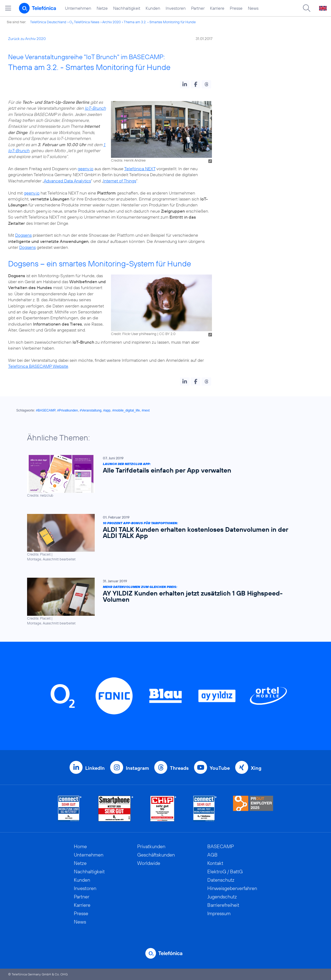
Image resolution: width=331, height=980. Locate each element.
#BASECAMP (46, 410)
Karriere (217, 8)
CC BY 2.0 (167, 334)
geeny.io (86, 169)
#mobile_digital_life (126, 410)
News (253, 8)
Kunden (153, 8)
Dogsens (23, 235)
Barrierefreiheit (223, 905)
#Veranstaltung (91, 410)
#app (107, 410)
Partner (198, 8)
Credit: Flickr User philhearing (134, 334)
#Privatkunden (68, 410)
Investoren (176, 8)
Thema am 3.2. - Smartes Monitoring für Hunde (160, 22)
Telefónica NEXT (140, 169)
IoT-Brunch (95, 108)
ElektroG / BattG (225, 872)
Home (80, 846)
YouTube (220, 768)
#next (145, 410)
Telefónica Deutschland (48, 22)
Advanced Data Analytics (67, 181)
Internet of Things (120, 181)
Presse (236, 8)
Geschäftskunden (156, 855)
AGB (212, 855)
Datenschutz (221, 880)
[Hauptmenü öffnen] (8, 8)
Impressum (219, 913)
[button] (185, 84)
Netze (102, 8)
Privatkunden (151, 846)
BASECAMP (221, 846)
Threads (179, 768)
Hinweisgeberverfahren (232, 888)
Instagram (137, 768)
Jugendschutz (222, 897)
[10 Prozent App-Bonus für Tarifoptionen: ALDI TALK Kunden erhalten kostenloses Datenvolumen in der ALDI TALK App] (163, 538)
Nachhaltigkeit (127, 8)
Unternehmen (78, 8)
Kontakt (215, 863)
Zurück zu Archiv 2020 (27, 39)
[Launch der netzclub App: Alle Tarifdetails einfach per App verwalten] (163, 476)
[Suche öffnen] (307, 8)
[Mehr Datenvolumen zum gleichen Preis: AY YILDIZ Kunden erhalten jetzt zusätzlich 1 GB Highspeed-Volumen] (163, 602)
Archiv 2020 (112, 22)
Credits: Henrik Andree (128, 160)
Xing (256, 768)
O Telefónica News (84, 22)
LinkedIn (95, 768)
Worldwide (149, 863)
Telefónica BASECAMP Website (38, 366)
